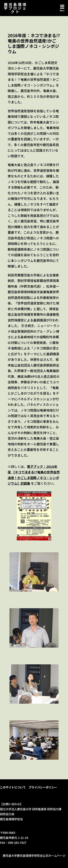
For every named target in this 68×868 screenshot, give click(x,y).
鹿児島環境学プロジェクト (16, 8)
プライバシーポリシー (43, 787)
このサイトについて (13, 787)
